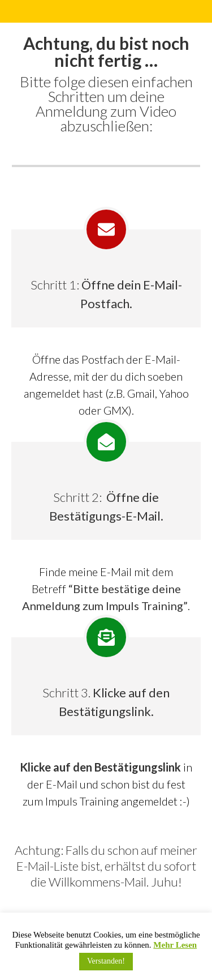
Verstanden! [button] (106, 961)
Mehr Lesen (175, 945)
